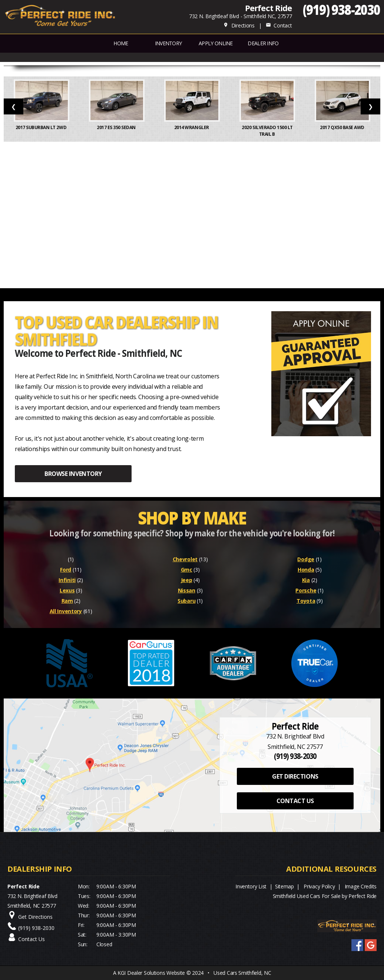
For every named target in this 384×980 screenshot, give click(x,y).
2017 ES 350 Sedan (117, 127)
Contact (279, 25)
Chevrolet (185, 559)
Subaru (186, 601)
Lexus (67, 590)
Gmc (187, 570)
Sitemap (284, 886)
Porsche (306, 590)
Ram (67, 601)
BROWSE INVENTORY (73, 474)
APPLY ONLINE (216, 43)
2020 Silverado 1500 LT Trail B (267, 131)
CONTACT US (295, 801)
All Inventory (66, 611)
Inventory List (251, 886)
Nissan (187, 590)
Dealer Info (263, 43)
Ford (66, 570)
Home (121, 43)
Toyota (306, 601)
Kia (306, 580)
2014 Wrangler (192, 127)
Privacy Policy (319, 886)
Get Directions (35, 917)
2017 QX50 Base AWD (342, 127)
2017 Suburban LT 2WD (42, 127)
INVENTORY (168, 43)
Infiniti (67, 580)
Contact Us (32, 939)
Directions (239, 25)
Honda (306, 570)
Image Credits (361, 886)
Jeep (187, 580)
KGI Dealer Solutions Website (151, 973)
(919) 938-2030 (342, 9)
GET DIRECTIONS (295, 776)
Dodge (306, 559)
